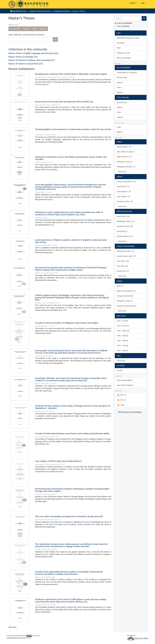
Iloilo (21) (120, 286)
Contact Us (10, 636)
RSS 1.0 (121, 395)
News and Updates (124, 58)
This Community (122, 26)
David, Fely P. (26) (123, 216)
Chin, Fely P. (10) (123, 261)
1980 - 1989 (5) (122, 341)
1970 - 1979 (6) (122, 346)
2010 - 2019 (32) (123, 326)
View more (12, 627)
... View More (122, 172)
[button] (133, 3)
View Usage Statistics (125, 380)
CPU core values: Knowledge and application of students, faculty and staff (69, 516)
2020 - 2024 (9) (122, 321)
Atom (121, 405)
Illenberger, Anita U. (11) (126, 251)
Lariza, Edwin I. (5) (123, 196)
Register (120, 132)
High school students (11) (126, 291)
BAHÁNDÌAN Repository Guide (128, 38)
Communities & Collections (127, 73)
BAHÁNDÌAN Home (20, 11)
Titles (35, 29)
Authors (26, 29)
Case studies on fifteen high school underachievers (58, 461)
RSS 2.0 (121, 400)
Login (119, 127)
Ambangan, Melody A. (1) (126, 167)
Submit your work (123, 53)
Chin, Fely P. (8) (122, 266)
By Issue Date (15, 29)
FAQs (119, 48)
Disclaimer (121, 43)
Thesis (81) (121, 361)
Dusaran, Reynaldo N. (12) (126, 182)
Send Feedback (20, 636)
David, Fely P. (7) (123, 271)
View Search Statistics (125, 385)
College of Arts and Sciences (40, 11)
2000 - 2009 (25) (123, 331)
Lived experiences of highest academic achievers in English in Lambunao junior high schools (71, 241)
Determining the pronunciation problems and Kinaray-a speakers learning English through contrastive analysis (72, 490)
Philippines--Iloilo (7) (124, 301)
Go (55, 39)
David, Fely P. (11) (123, 187)
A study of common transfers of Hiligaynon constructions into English (67, 323)
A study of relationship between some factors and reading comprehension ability (72, 433)
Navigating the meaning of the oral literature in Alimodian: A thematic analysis (71, 74)
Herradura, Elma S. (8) (125, 226)
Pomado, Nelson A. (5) (125, 236)
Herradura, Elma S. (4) (125, 201)
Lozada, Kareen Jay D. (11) (127, 256)
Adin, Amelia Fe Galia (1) (126, 152)
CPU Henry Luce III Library (130, 412)
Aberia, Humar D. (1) (124, 147)
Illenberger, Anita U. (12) (126, 221)
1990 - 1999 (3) (122, 336)
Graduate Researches (61, 11)
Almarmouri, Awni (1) (124, 162)
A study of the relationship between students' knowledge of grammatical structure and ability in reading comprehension (69, 573)
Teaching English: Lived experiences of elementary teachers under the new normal (73, 129)
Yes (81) (120, 371)
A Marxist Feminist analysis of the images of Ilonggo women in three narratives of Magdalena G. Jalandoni (73, 407)
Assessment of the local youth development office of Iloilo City (64, 102)
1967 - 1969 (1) (122, 351)
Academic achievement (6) (127, 306)
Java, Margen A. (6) (124, 192)
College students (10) (125, 296)
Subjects (43, 29)
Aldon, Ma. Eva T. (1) (124, 157)
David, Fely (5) (122, 231)
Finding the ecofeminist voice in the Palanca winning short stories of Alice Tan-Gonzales (71, 158)
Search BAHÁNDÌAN (123, 23)
